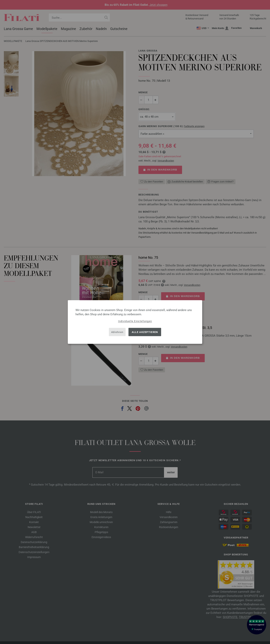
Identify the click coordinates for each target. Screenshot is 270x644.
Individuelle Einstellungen (135, 321)
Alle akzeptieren (145, 332)
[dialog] (135, 322)
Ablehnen (117, 332)
